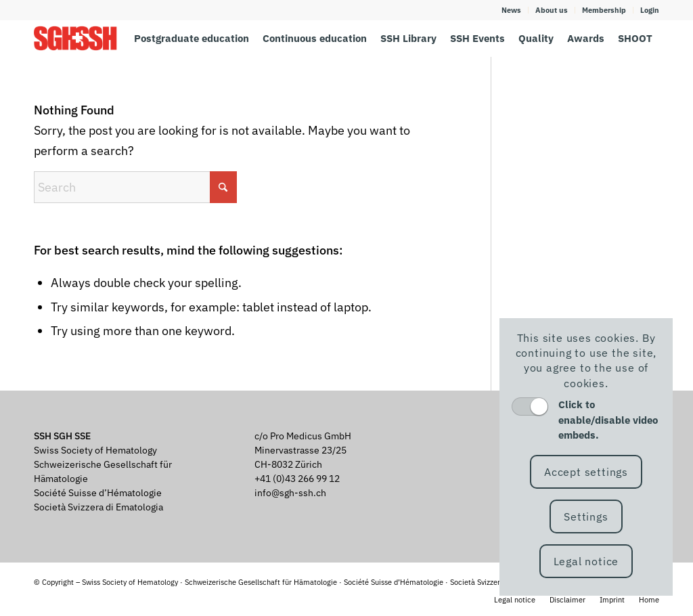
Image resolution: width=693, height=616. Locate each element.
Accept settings (586, 472)
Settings (586, 516)
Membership (604, 10)
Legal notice (586, 561)
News (511, 10)
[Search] (135, 187)
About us (552, 10)
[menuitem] (512, 10)
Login (650, 10)
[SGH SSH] (75, 38)
